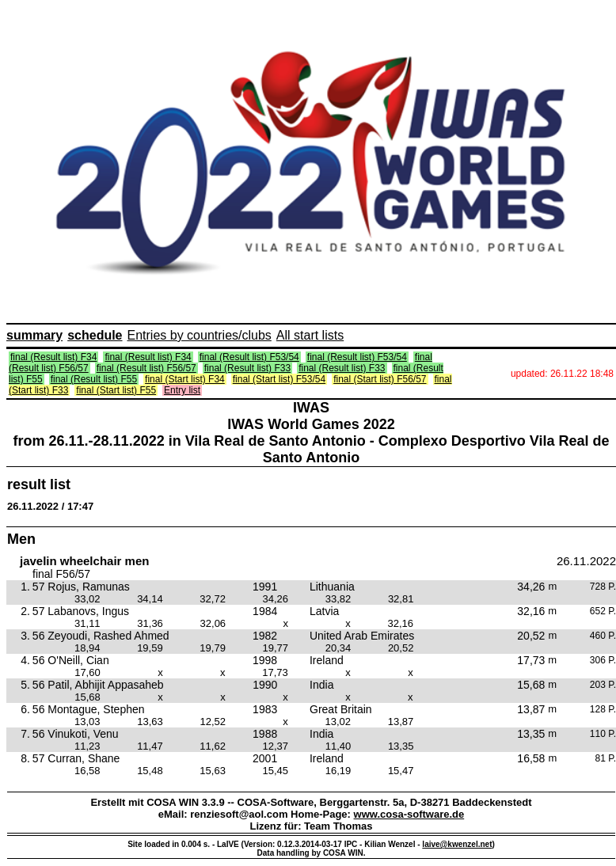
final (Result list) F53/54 (249, 357)
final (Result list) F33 (247, 368)
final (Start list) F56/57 (380, 379)
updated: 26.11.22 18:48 (562, 374)
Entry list (182, 390)
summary (34, 335)
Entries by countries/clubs (200, 335)
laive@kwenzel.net (457, 844)
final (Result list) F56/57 (146, 368)
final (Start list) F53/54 (279, 379)
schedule (95, 335)
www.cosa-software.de (409, 814)
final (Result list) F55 (94, 379)
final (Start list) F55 (116, 390)
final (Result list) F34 (53, 357)
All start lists (310, 335)
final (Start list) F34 (185, 379)
